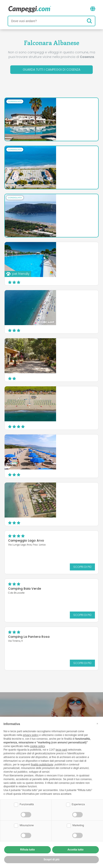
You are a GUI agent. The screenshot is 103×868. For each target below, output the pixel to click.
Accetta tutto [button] (75, 850)
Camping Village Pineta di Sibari (66, 446)
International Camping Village (70, 204)
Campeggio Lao (58, 300)
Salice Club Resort (60, 108)
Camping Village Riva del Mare (70, 156)
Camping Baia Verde (25, 589)
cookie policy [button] (37, 746)
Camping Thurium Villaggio (67, 396)
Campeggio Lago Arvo (26, 540)
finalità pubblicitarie (42, 765)
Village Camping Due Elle (65, 252)
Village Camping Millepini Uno (69, 348)
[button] (97, 724)
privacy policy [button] (31, 735)
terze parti (61, 750)
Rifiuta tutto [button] (27, 850)
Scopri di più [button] (52, 859)
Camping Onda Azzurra (64, 492)
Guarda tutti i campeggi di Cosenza (51, 70)
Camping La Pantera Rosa (29, 637)
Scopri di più (75, 128)
